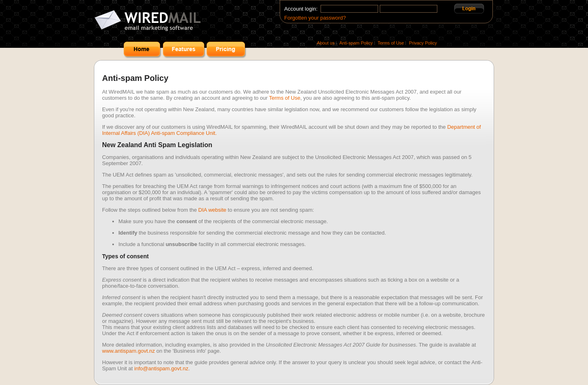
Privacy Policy (423, 43)
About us (326, 43)
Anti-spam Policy (356, 43)
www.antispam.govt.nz (128, 351)
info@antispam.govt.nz (161, 368)
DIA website (213, 210)
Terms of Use (391, 43)
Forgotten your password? (315, 18)
